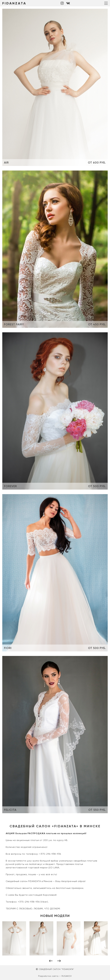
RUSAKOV (67, 976)
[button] (51, 961)
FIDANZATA (14, 3)
